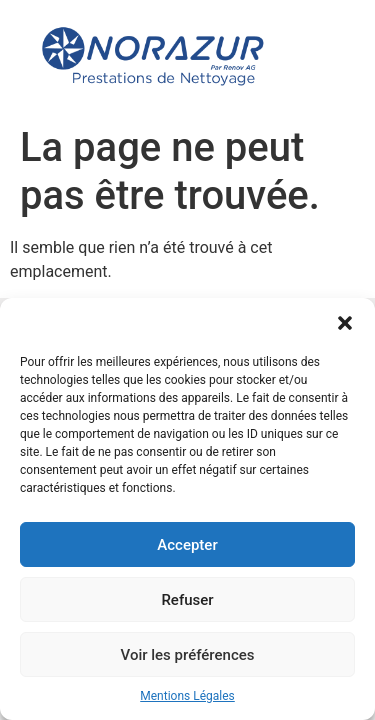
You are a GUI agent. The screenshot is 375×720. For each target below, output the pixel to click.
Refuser (187, 600)
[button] (345, 323)
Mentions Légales (187, 696)
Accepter (187, 545)
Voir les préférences (188, 655)
